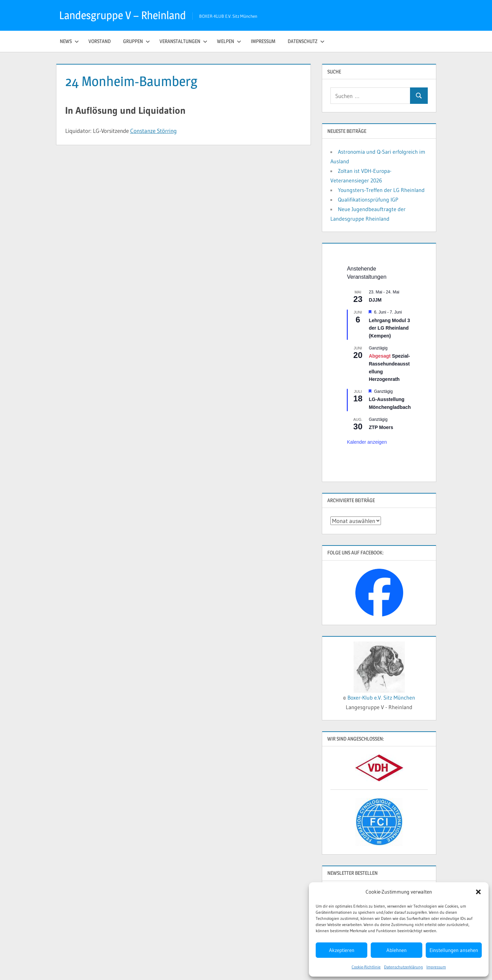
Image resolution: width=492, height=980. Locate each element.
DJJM (375, 300)
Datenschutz (306, 41)
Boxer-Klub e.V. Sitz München (381, 698)
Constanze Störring (153, 131)
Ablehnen (397, 950)
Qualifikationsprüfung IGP (368, 199)
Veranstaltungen (183, 41)
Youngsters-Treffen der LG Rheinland (381, 190)
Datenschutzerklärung (404, 967)
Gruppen (136, 41)
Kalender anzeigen (367, 442)
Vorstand (100, 41)
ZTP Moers (381, 427)
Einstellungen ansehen (454, 950)
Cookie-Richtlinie (366, 967)
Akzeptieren (342, 950)
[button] (478, 892)
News (69, 41)
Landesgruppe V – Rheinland (122, 15)
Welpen (229, 41)
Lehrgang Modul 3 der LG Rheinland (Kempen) (389, 328)
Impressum (436, 967)
